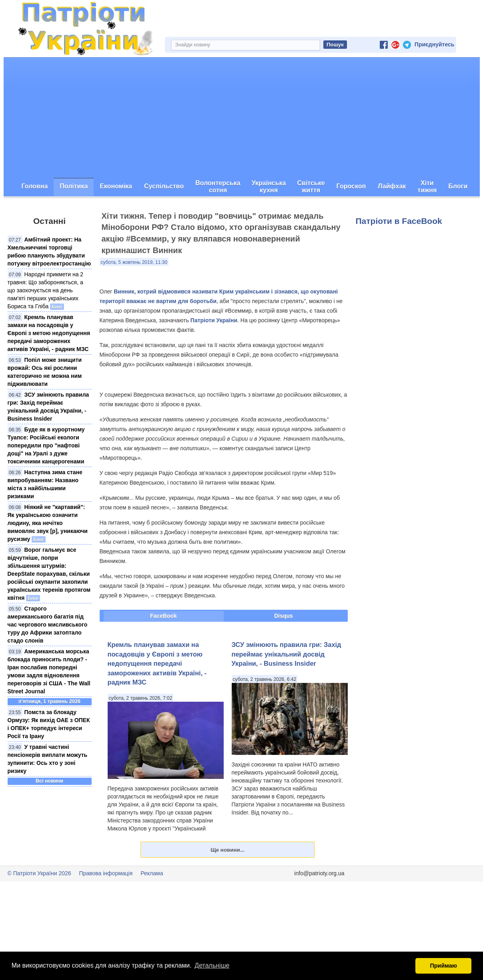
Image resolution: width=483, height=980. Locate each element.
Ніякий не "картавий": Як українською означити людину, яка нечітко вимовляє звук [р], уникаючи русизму (48, 523)
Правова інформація (106, 873)
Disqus (284, 616)
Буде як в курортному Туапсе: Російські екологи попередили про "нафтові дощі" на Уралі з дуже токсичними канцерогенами (46, 445)
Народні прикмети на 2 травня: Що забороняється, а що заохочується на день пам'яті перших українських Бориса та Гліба (46, 290)
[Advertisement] (242, 118)
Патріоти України (214, 320)
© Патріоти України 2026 (39, 873)
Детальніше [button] (212, 965)
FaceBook (163, 616)
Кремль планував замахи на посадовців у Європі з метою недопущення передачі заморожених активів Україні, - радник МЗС (49, 333)
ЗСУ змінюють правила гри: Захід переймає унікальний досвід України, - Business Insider (287, 654)
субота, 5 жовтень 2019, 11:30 (134, 262)
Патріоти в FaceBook (399, 221)
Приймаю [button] (443, 966)
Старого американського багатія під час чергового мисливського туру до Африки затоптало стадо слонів (48, 625)
